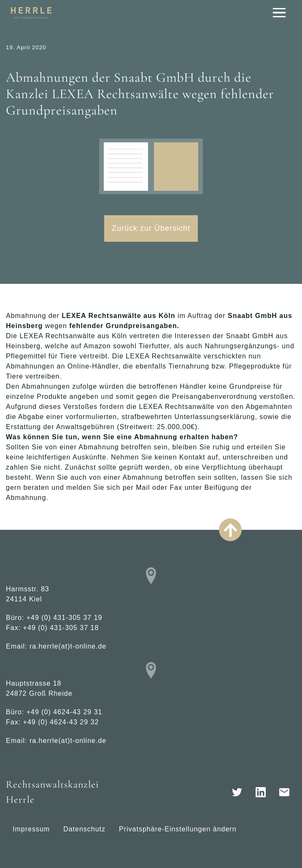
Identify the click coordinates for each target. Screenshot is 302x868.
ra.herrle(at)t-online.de (68, 646)
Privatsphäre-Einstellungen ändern (178, 829)
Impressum (31, 829)
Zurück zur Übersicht (151, 228)
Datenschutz (84, 829)
